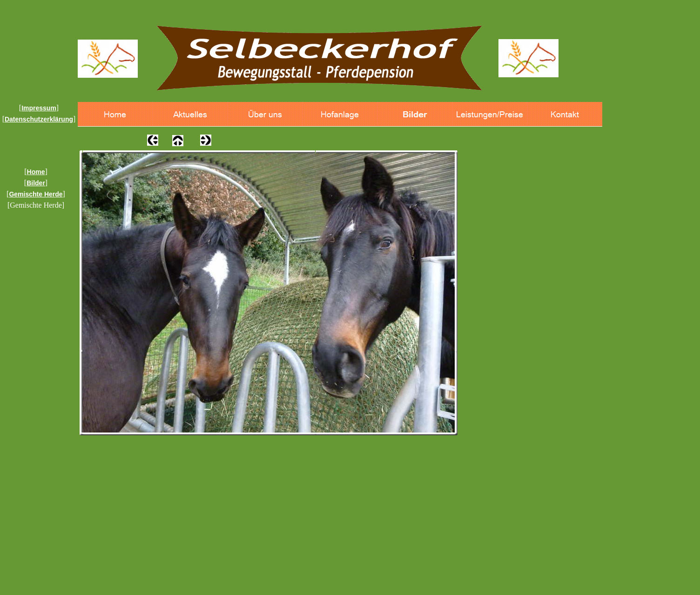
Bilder (36, 183)
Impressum (39, 108)
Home (36, 172)
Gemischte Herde (36, 194)
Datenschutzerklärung (39, 119)
